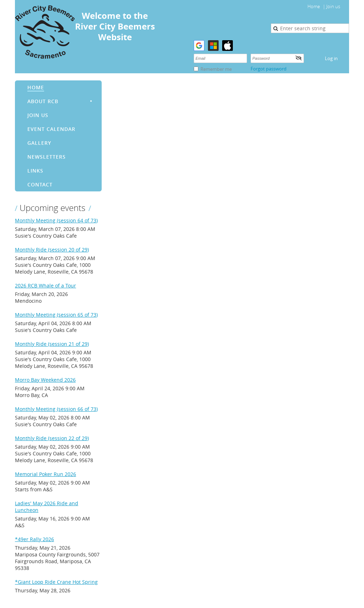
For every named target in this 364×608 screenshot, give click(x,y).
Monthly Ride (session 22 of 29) (52, 438)
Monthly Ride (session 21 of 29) (52, 344)
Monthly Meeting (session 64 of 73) (56, 220)
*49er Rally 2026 (34, 539)
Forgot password (269, 69)
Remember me (216, 69)
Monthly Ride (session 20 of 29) (52, 250)
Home (314, 6)
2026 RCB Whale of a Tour (45, 286)
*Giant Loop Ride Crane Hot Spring (56, 582)
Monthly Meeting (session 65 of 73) (56, 315)
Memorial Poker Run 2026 (45, 474)
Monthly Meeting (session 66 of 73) (56, 409)
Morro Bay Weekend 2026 (45, 380)
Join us (333, 6)
